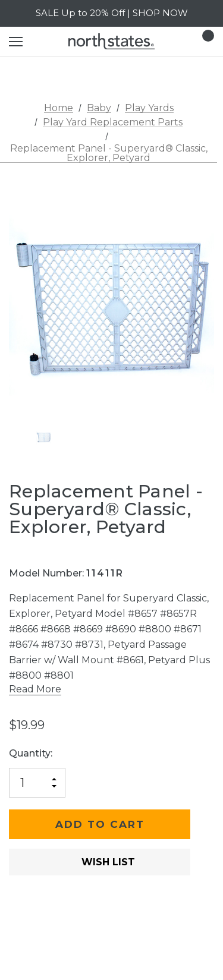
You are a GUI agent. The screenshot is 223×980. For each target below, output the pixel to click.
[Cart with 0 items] (205, 42)
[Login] (170, 41)
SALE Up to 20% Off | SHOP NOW (112, 13)
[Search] (47, 42)
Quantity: (31, 753)
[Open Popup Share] (208, 880)
